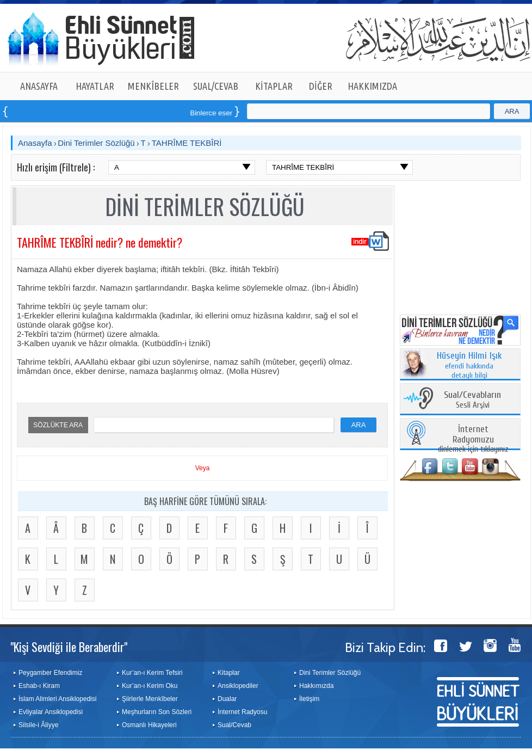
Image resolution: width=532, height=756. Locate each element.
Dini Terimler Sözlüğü (96, 143)
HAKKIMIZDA (372, 86)
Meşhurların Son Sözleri (157, 712)
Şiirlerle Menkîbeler (150, 699)
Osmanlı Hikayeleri (149, 725)
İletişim (309, 699)
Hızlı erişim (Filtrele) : (56, 167)
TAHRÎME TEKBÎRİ (187, 143)
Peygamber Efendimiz (50, 673)
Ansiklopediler (238, 686)
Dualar (227, 699)
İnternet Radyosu (242, 712)
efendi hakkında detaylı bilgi (469, 366)
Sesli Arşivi (472, 400)
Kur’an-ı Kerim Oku (150, 686)
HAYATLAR (95, 86)
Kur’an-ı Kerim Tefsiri (152, 673)
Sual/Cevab (234, 725)
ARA (512, 111)
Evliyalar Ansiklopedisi (51, 712)
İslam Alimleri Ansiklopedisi (57, 699)
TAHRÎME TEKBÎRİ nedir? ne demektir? (100, 242)
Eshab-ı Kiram (39, 686)
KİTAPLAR (274, 86)
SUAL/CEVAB (216, 86)
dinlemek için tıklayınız (473, 440)
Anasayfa (35, 143)
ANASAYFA (39, 86)
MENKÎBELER (153, 86)
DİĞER (321, 86)
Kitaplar (229, 673)
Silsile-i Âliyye (38, 725)
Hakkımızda (316, 686)
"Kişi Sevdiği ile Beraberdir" (69, 647)
